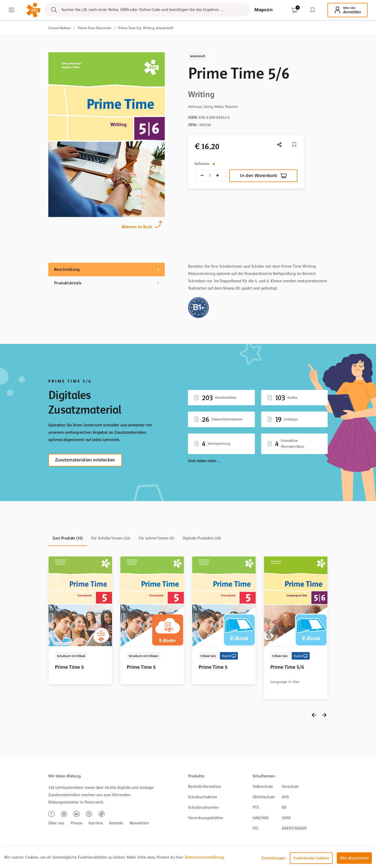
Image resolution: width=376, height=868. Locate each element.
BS (284, 807)
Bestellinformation (205, 787)
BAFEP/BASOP (294, 828)
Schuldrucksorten (203, 807)
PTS (256, 807)
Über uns (56, 823)
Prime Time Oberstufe (95, 28)
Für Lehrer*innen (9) (156, 538)
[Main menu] (11, 10)
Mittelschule (264, 797)
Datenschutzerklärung (205, 857)
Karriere (96, 823)
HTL (256, 828)
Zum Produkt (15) (68, 538)
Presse (76, 823)
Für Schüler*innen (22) (111, 538)
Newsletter (139, 823)
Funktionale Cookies (311, 858)
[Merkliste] (294, 144)
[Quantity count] (210, 175)
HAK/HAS (260, 818)
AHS (285, 797)
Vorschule (290, 787)
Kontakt (116, 823)
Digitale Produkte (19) (202, 538)
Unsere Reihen (60, 28)
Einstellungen (274, 858)
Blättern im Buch (137, 226)
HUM (286, 818)
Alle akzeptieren (354, 858)
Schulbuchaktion (203, 797)
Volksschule (263, 787)
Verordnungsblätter (206, 818)
